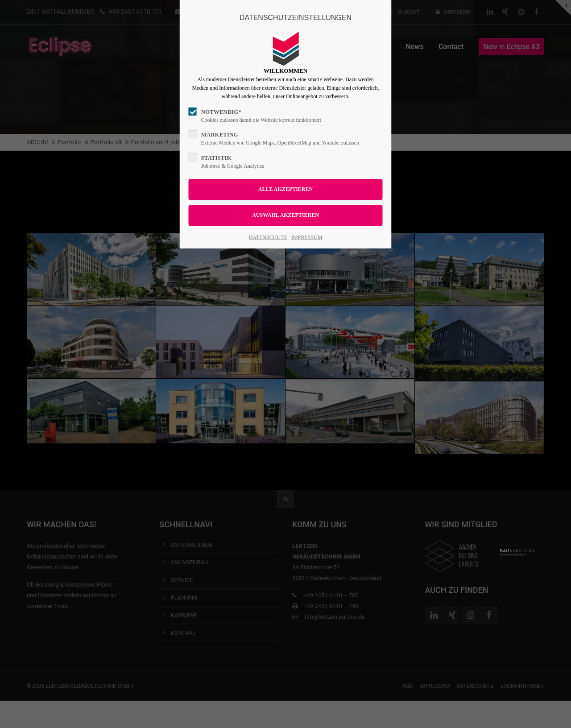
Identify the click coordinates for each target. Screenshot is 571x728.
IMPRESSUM (307, 237)
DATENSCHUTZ (268, 237)
